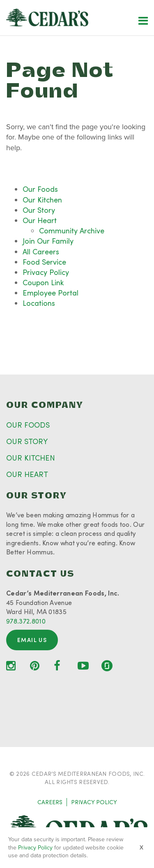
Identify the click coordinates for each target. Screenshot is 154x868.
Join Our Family (48, 241)
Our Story (39, 210)
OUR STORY (27, 441)
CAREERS (50, 802)
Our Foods (40, 189)
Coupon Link (43, 282)
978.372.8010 (26, 621)
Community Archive (72, 230)
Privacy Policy (46, 272)
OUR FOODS (28, 425)
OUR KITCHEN (31, 458)
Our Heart (40, 220)
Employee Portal (51, 293)
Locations (39, 303)
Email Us (32, 640)
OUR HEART (27, 474)
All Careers (41, 251)
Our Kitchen (42, 200)
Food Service (44, 262)
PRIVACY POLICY (94, 802)
